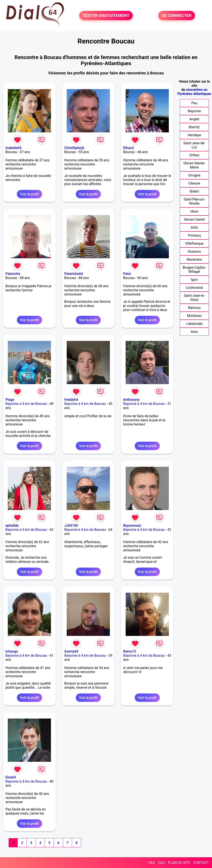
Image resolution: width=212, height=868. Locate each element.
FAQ (152, 863)
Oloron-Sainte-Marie (194, 165)
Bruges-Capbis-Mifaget (194, 270)
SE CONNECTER (177, 15)
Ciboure (194, 183)
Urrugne (194, 175)
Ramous (194, 308)
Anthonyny (131, 400)
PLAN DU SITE (179, 863)
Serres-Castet (194, 219)
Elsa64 (11, 777)
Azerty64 (71, 651)
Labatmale (194, 324)
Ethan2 (128, 148)
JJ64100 (71, 525)
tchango (12, 651)
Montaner (194, 316)
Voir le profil (29, 194)
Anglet (194, 119)
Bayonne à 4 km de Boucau (26, 404)
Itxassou (194, 251)
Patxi (127, 274)
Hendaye (194, 135)
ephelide (12, 525)
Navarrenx (194, 259)
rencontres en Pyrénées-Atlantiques (194, 92)
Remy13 (129, 651)
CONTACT (201, 863)
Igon (194, 280)
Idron (194, 211)
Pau (194, 103)
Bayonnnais (132, 525)
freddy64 (71, 400)
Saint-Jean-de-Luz (194, 145)
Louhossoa (194, 288)
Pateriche (13, 274)
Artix (194, 227)
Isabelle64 (13, 148)
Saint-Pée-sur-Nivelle (194, 201)
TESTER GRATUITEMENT (106, 15)
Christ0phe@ (74, 148)
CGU (161, 863)
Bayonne (194, 111)
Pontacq (194, 235)
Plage (10, 400)
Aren (194, 332)
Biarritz (194, 127)
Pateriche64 (74, 274)
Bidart (194, 191)
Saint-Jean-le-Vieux (194, 298)
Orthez (194, 155)
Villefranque (194, 243)
